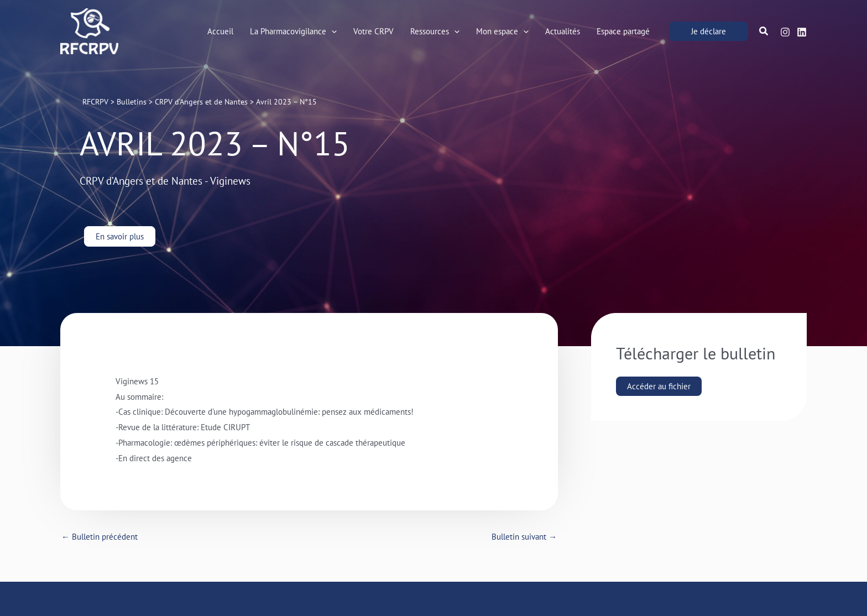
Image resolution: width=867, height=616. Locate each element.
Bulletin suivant (524, 537)
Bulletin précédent (100, 537)
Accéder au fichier (659, 386)
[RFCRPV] (89, 30)
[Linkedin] (802, 32)
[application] (331, 32)
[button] (709, 31)
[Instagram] (785, 32)
